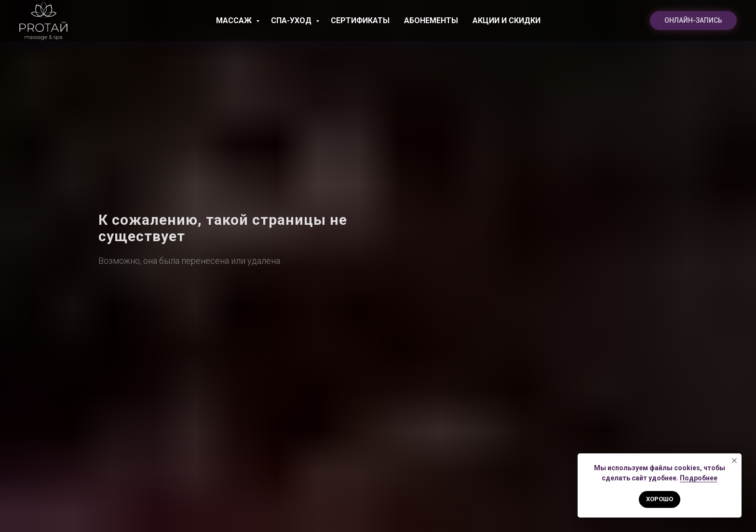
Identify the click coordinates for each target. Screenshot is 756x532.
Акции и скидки (506, 20)
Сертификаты (360, 20)
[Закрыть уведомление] (734, 461)
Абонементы (431, 20)
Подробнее (699, 478)
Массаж (235, 20)
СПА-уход (292, 20)
